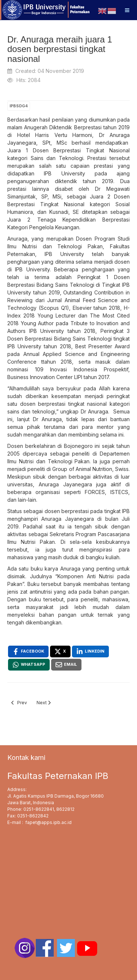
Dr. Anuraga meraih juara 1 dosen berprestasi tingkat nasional (60, 49)
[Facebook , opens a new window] (28, 652)
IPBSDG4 (19, 106)
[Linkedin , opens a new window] (90, 652)
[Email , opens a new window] (66, 665)
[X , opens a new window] (60, 652)
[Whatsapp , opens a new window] (29, 665)
